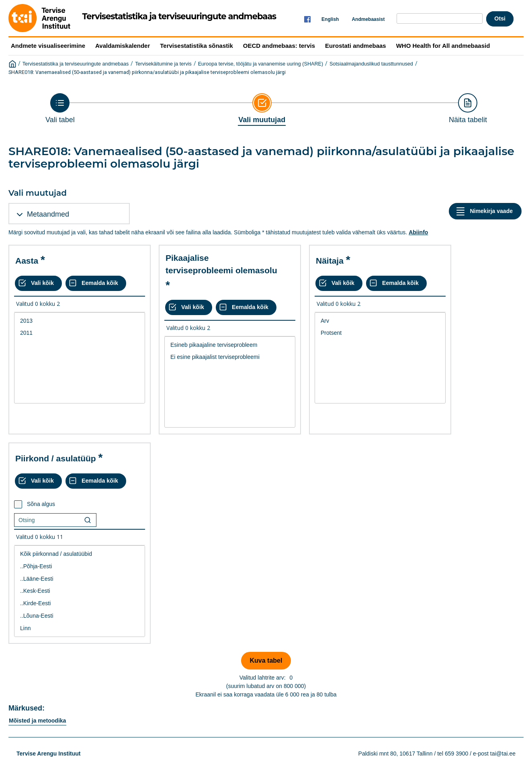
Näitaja (330, 261)
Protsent (380, 333)
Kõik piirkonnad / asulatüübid (80, 554)
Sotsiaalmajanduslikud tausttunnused (371, 64)
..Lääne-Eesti (80, 579)
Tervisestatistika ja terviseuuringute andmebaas (76, 64)
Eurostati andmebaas (356, 46)
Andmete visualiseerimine (48, 46)
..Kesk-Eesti (80, 591)
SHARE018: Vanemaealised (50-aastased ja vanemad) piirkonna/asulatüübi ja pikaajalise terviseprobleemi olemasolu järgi (147, 72)
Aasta (27, 261)
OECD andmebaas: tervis (279, 46)
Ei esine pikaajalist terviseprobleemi (230, 357)
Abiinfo (418, 232)
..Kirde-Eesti (80, 603)
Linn (80, 628)
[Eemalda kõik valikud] (96, 283)
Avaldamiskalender (123, 46)
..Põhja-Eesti (80, 566)
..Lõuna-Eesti (80, 616)
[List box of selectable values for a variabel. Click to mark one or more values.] (80, 358)
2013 (80, 321)
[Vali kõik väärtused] (38, 283)
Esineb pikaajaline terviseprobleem (230, 345)
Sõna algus (41, 504)
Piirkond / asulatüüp (56, 458)
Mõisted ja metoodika (37, 721)
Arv (380, 321)
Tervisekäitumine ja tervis (163, 64)
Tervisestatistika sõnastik (196, 46)
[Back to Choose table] (60, 109)
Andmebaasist (368, 19)
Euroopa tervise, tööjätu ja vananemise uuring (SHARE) (261, 64)
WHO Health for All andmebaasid (443, 46)
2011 (80, 333)
